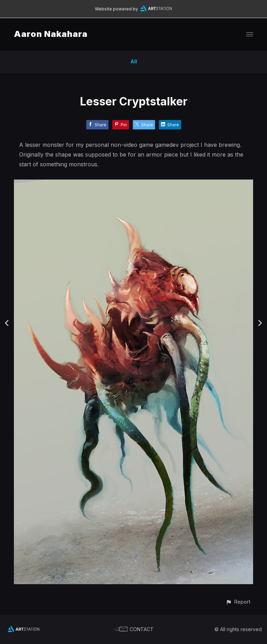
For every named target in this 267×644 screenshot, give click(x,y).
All (134, 61)
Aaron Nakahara (51, 34)
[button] (238, 602)
